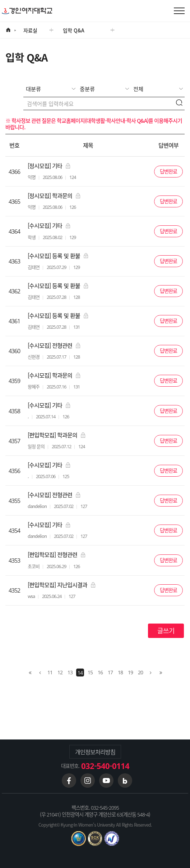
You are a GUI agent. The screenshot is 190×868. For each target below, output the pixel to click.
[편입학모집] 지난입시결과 (61, 585)
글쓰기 (166, 631)
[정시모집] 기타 (49, 166)
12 (60, 672)
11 (50, 672)
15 (90, 672)
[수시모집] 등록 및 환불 (58, 256)
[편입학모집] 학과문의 (56, 435)
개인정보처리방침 (95, 752)
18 (120, 672)
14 (80, 673)
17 (110, 672)
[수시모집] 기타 (49, 226)
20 (140, 672)
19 (130, 672)
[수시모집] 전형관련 (54, 345)
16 (100, 672)
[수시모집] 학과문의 (54, 375)
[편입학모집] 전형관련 (56, 555)
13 (70, 672)
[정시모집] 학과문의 (54, 196)
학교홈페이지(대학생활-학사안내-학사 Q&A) (103, 121)
